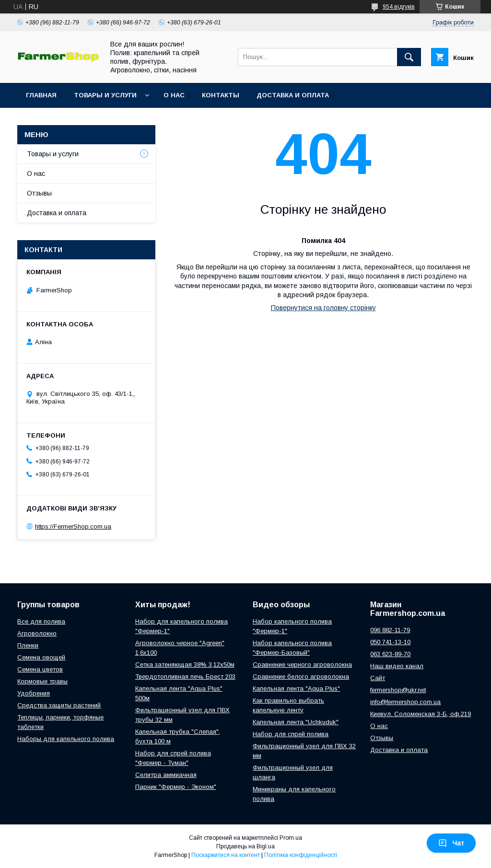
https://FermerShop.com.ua (73, 527)
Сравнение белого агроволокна (301, 677)
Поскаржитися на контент (226, 855)
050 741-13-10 (390, 642)
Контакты (221, 95)
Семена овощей (41, 657)
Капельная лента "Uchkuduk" (296, 722)
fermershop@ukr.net (398, 690)
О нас (174, 95)
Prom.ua (291, 838)
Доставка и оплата (293, 95)
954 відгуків (399, 7)
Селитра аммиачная (166, 775)
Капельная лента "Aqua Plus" (296, 689)
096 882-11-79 (390, 630)
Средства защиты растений (59, 705)
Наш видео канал (397, 666)
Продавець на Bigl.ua (245, 846)
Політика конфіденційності (301, 855)
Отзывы (39, 193)
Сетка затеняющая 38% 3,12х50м (185, 665)
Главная (41, 95)
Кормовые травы (42, 681)
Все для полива (41, 621)
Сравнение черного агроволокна (302, 665)
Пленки (28, 645)
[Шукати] (409, 57)
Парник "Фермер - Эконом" (176, 787)
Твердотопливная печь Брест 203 (185, 677)
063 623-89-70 (390, 654)
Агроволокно (37, 633)
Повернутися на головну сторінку (323, 308)
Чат (451, 843)
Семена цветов (40, 669)
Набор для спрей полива (291, 734)
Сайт (378, 678)
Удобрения (34, 693)
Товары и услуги (105, 95)
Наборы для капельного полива (66, 739)
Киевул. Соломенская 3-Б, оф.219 (421, 714)
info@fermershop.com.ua (405, 702)
